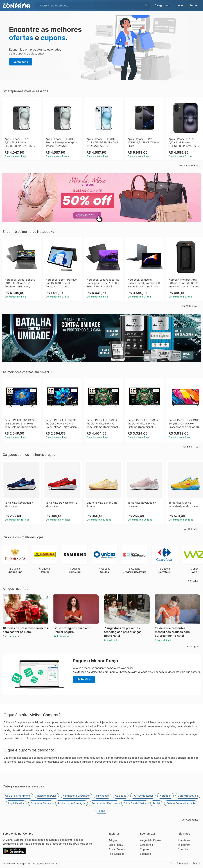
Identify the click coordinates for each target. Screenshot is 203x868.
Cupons (145, 849)
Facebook (184, 840)
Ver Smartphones (190, 165)
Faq (171, 863)
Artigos (113, 840)
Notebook (165, 796)
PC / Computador (143, 796)
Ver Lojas (195, 581)
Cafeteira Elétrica (188, 796)
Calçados (121, 796)
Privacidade (183, 863)
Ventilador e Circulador (76, 796)
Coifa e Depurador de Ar (181, 803)
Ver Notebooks (191, 306)
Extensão (145, 854)
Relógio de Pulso (47, 796)
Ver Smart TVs (192, 447)
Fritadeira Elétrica (41, 803)
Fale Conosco (116, 854)
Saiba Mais (84, 679)
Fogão (101, 811)
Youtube (183, 849)
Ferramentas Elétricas (105, 803)
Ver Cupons (21, 62)
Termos (197, 863)
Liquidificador (16, 803)
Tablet (156, 803)
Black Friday (116, 845)
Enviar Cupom (117, 849)
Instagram (184, 845)
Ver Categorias (191, 820)
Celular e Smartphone (18, 796)
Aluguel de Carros (150, 840)
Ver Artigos (193, 646)
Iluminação (102, 796)
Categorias (146, 845)
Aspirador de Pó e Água (72, 803)
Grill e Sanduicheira (135, 803)
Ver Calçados (192, 529)
